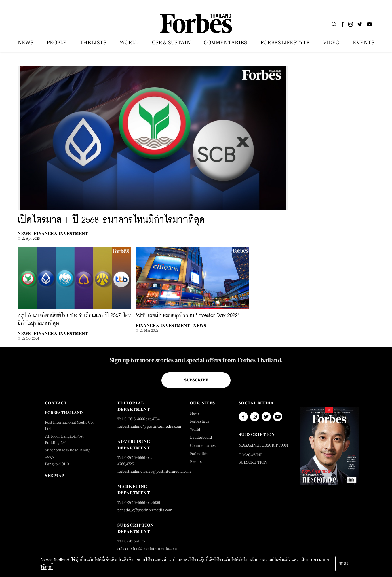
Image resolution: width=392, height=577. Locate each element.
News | (25, 233)
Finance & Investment (61, 233)
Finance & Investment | (164, 325)
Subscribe (196, 380)
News (200, 325)
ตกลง (343, 563)
